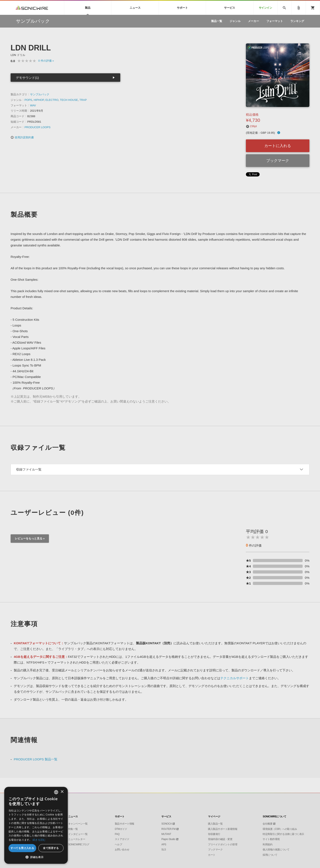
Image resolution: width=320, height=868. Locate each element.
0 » (46, 61)
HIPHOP (39, 100)
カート (212, 855)
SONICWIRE (32, 8)
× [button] (62, 792)
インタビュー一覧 (78, 834)
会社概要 (267, 824)
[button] (36, 857)
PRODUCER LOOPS (38, 127)
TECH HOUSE (69, 100)
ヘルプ (118, 844)
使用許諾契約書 (22, 137)
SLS (164, 850)
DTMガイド (121, 829)
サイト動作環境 (271, 839)
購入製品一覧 (215, 824)
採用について (270, 855)
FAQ (117, 834)
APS (164, 844)
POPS (28, 100)
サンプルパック (40, 94)
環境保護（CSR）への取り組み (280, 829)
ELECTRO (52, 100)
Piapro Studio (168, 839)
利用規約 (267, 844)
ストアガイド (122, 839)
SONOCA (167, 824)
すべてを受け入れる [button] (22, 848)
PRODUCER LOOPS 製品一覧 (36, 759)
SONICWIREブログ (79, 844)
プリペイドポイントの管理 (223, 844)
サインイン (265, 8)
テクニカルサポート (235, 678)
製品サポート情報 (125, 824)
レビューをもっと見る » (30, 538)
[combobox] (56, 792)
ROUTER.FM (168, 829)
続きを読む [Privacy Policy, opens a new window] (39, 840)
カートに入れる (278, 146)
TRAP (83, 100)
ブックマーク (278, 161)
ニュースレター (77, 839)
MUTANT (166, 834)
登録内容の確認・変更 (220, 839)
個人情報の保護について (276, 850)
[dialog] (36, 825)
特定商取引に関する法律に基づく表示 (283, 834)
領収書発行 (214, 834)
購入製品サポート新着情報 (223, 829)
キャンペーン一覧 (78, 824)
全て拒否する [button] (51, 848)
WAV (33, 105)
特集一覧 (73, 829)
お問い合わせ (122, 850)
